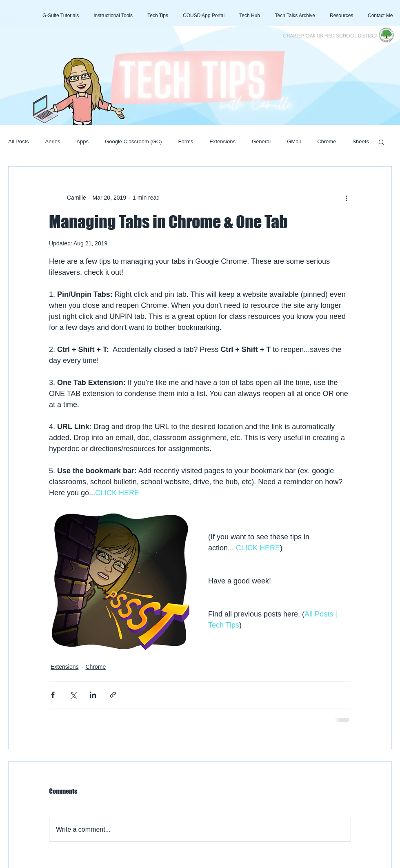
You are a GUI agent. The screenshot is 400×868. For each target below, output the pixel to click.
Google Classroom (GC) (133, 141)
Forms (186, 141)
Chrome (327, 141)
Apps (82, 141)
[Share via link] (113, 695)
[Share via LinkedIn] (93, 695)
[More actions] (346, 198)
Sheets (360, 141)
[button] (381, 142)
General (261, 141)
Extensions (222, 141)
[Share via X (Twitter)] (73, 695)
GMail (294, 141)
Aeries (53, 141)
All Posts (19, 141)
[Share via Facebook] (53, 695)
